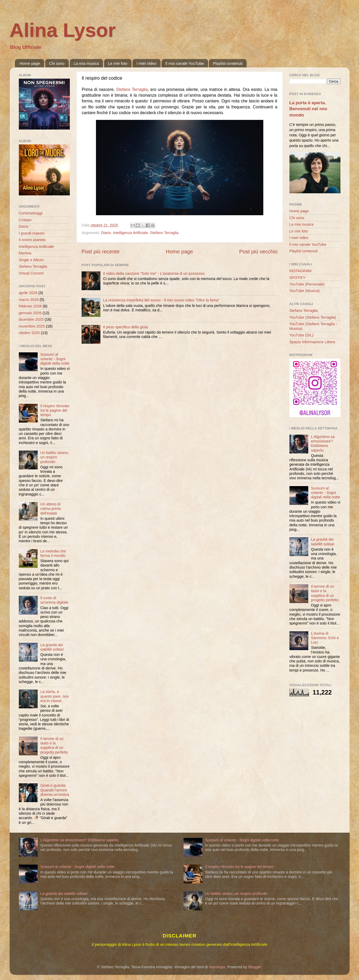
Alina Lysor (63, 30)
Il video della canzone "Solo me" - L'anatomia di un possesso (154, 273)
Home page (30, 63)
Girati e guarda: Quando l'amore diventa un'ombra (55, 790)
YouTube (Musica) (305, 291)
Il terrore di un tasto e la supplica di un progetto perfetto (54, 745)
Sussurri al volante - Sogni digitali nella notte (55, 359)
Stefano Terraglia (132, 89)
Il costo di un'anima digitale (54, 600)
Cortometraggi (31, 213)
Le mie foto (118, 63)
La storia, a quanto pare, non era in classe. (55, 696)
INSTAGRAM (300, 271)
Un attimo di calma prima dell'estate (50, 509)
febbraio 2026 (30, 306)
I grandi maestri (32, 233)
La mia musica (86, 63)
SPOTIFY (298, 278)
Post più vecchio (258, 252)
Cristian (25, 220)
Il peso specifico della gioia (125, 327)
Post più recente (101, 252)
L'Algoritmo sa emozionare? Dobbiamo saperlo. (323, 444)
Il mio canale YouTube (185, 63)
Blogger (255, 967)
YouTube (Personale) (307, 284)
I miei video (146, 63)
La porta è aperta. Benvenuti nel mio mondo (308, 109)
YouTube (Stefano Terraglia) (313, 317)
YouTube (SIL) (301, 335)
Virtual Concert (31, 273)
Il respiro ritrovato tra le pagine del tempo (55, 410)
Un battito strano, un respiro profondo (55, 457)
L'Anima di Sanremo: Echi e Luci (325, 638)
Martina (25, 253)
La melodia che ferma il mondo (53, 553)
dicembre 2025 (31, 319)
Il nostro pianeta (32, 240)
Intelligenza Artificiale (130, 233)
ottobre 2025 (29, 333)
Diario (106, 233)
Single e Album (31, 260)
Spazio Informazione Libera (312, 342)
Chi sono (57, 63)
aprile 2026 (28, 293)
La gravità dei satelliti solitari (52, 647)
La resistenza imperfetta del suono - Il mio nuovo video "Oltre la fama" (161, 300)
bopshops (217, 967)
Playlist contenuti (228, 63)
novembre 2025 (32, 326)
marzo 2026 (29, 300)
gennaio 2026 (30, 313)
